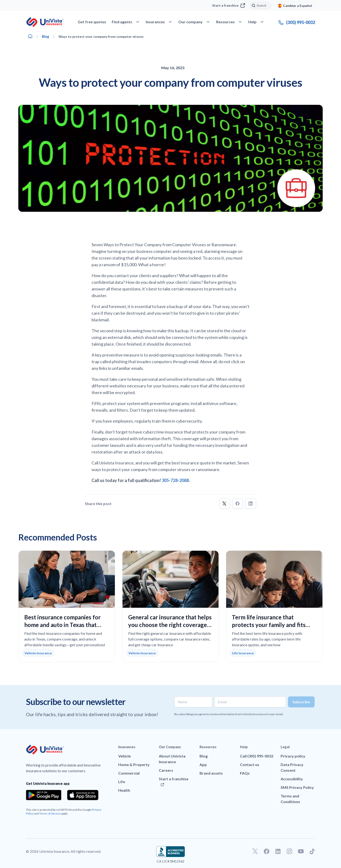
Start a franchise (229, 5)
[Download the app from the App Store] (83, 795)
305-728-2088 (175, 480)
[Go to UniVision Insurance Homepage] (45, 22)
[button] (225, 504)
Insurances (127, 747)
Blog (46, 36)
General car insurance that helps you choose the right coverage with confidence (170, 625)
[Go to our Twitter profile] (255, 851)
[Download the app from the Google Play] (44, 795)
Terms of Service (50, 813)
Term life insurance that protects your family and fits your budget (269, 625)
